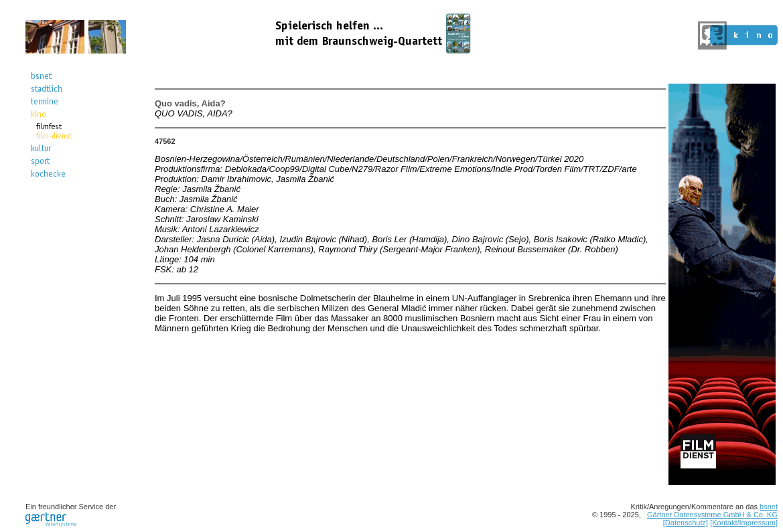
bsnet (769, 507)
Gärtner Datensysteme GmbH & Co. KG (712, 515)
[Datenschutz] (686, 523)
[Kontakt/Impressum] (744, 523)
